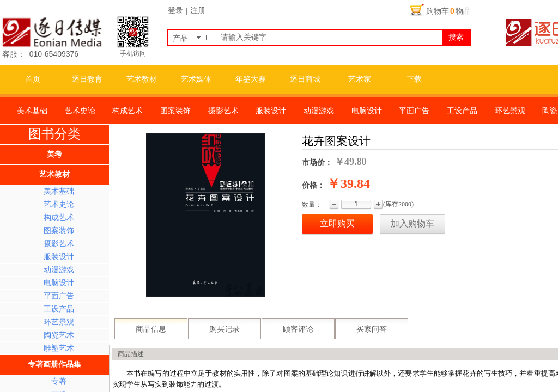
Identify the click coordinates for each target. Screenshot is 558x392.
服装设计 (59, 257)
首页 (33, 79)
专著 (59, 381)
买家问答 (372, 329)
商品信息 (151, 329)
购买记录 (225, 329)
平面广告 (59, 296)
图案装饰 (59, 231)
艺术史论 (59, 204)
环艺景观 (59, 322)
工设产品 (59, 309)
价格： (313, 185)
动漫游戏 (59, 270)
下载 (414, 79)
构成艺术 (59, 218)
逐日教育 (87, 79)
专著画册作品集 (54, 365)
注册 (198, 11)
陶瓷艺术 (59, 335)
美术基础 (59, 191)
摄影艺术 (59, 244)
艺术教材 (142, 79)
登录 (175, 11)
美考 (54, 154)
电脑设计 (59, 283)
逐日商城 (305, 79)
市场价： (317, 163)
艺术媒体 (196, 79)
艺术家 (360, 79)
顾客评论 (298, 329)
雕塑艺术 (59, 348)
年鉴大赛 (251, 79)
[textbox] (329, 38)
